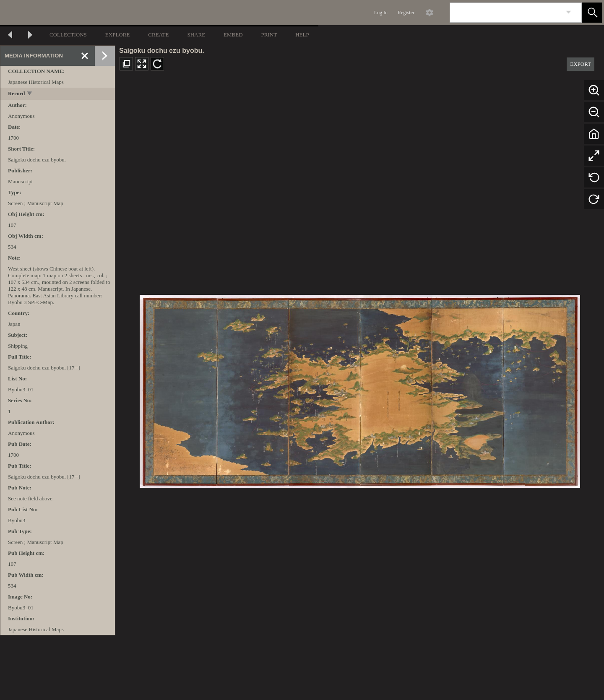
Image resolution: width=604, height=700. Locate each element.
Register (406, 13)
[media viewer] (360, 389)
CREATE (158, 35)
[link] (569, 12)
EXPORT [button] (581, 64)
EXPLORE (118, 35)
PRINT (269, 35)
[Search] (506, 13)
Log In (381, 13)
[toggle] (30, 94)
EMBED (233, 35)
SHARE (196, 35)
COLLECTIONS (68, 35)
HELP (302, 35)
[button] (592, 13)
